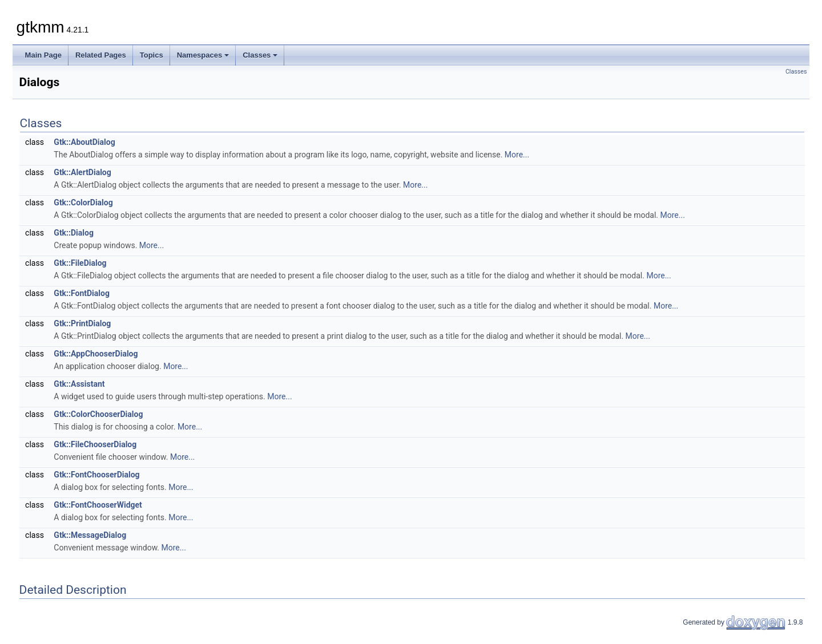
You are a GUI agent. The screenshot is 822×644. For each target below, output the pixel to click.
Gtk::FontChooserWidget (98, 505)
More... (517, 155)
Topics (152, 55)
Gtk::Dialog (74, 233)
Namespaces (203, 55)
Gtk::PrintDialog (82, 323)
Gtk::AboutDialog (84, 142)
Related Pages (101, 55)
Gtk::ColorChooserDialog (98, 414)
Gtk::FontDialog (82, 293)
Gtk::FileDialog (80, 263)
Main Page (43, 55)
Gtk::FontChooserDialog (96, 475)
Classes (260, 55)
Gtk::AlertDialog (82, 172)
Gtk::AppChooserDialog (96, 354)
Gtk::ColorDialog (83, 202)
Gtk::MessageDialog (90, 535)
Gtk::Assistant (79, 384)
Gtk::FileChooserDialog (95, 444)
